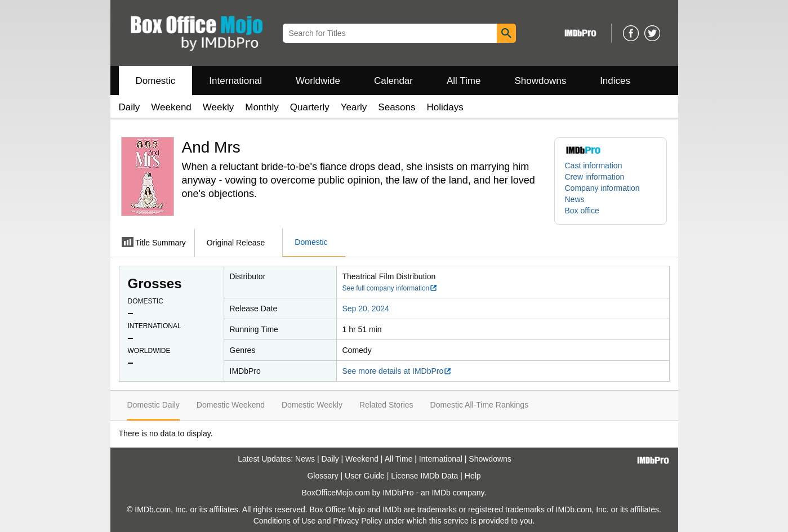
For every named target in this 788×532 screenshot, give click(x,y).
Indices (615, 81)
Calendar (393, 81)
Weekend (171, 107)
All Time (464, 81)
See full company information (390, 288)
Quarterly (310, 107)
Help (473, 476)
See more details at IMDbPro (397, 371)
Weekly (218, 107)
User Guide (365, 476)
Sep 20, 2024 (366, 309)
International (235, 81)
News (575, 199)
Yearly (354, 107)
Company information (602, 188)
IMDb (441, 493)
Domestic (156, 81)
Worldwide (318, 81)
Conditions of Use (285, 521)
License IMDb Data (424, 476)
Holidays (445, 107)
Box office (582, 211)
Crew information (595, 177)
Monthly (262, 107)
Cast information (594, 166)
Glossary (322, 476)
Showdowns (540, 81)
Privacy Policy (357, 521)
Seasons (397, 107)
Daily (130, 107)
